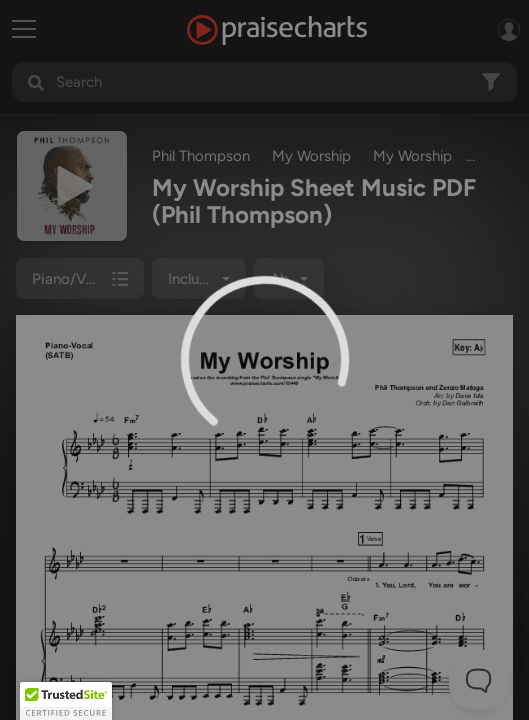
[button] (66, 701)
